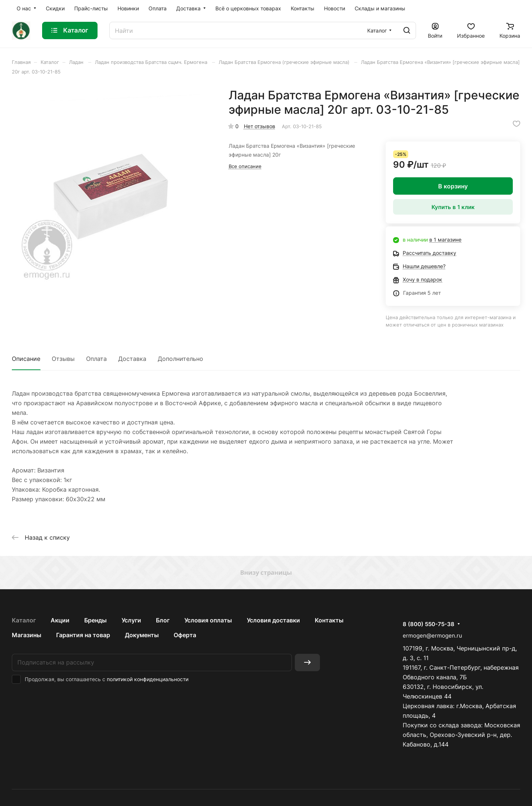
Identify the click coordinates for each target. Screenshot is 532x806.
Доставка (132, 359)
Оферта (185, 635)
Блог (163, 620)
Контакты (329, 620)
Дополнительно (180, 359)
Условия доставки (273, 620)
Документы (142, 635)
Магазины (27, 635)
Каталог (24, 620)
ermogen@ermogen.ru (432, 636)
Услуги (131, 620)
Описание (26, 359)
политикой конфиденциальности (148, 679)
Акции (60, 620)
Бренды (96, 620)
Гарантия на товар (83, 635)
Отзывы (63, 359)
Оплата (96, 359)
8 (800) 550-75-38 (429, 624)
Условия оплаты (208, 620)
